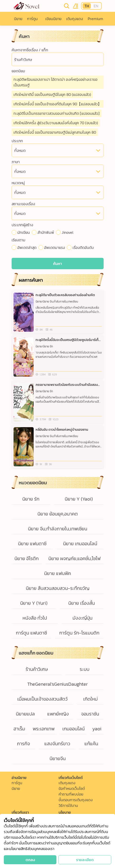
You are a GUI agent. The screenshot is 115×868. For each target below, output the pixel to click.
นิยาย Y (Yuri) (34, 603)
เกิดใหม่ (90, 699)
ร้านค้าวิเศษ (37, 669)
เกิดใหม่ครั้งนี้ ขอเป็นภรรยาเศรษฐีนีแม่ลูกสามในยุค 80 (55, 132)
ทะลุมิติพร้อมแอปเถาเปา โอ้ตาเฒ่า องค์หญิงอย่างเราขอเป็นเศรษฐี (55, 82)
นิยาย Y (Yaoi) (79, 499)
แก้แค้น (91, 744)
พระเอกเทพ (44, 729)
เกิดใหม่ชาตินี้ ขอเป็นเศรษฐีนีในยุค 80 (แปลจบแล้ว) (52, 94)
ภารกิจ (23, 744)
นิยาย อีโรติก (27, 558)
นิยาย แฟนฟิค (57, 573)
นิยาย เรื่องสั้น (82, 603)
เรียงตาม (18, 240)
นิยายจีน (58, 758)
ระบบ (85, 669)
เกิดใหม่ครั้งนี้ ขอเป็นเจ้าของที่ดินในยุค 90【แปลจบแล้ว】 (57, 104)
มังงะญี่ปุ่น (83, 618)
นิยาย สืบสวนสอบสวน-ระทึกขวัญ (58, 588)
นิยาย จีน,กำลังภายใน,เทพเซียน (58, 529)
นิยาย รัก (31, 499)
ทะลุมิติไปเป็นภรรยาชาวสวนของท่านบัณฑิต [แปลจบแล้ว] (57, 113)
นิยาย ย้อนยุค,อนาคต (58, 514)
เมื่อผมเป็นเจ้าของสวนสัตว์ (42, 699)
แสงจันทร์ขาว (57, 744)
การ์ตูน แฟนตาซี (31, 633)
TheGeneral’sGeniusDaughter (57, 684)
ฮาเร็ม (19, 729)
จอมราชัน (90, 714)
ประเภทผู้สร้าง (22, 225)
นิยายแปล (25, 714)
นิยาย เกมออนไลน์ (80, 544)
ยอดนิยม (18, 71)
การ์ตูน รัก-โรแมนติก (79, 633)
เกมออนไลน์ (74, 729)
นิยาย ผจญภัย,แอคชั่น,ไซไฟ (74, 558)
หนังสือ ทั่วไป (35, 618)
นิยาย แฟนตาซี (32, 544)
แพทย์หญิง (58, 714)
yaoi (97, 729)
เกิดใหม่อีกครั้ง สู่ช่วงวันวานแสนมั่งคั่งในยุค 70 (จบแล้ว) (56, 123)
